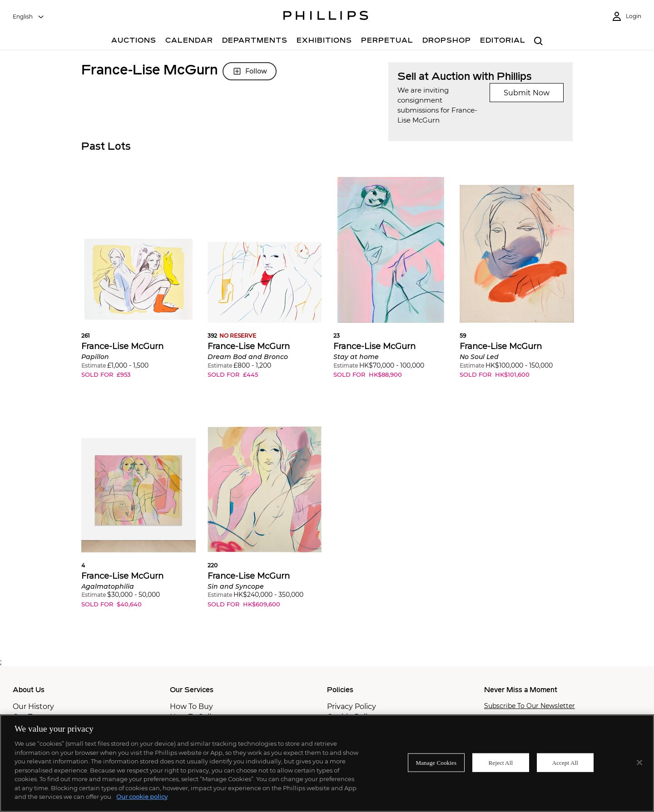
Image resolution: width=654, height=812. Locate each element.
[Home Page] (326, 17)
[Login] (626, 17)
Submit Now (527, 93)
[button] (139, 285)
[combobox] (29, 17)
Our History (33, 706)
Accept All (565, 762)
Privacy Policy (352, 706)
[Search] (538, 42)
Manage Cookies (436, 762)
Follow (250, 71)
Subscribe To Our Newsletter (530, 706)
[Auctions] (134, 42)
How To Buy (191, 706)
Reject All (500, 762)
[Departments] (255, 42)
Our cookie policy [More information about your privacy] (142, 797)
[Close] (639, 763)
